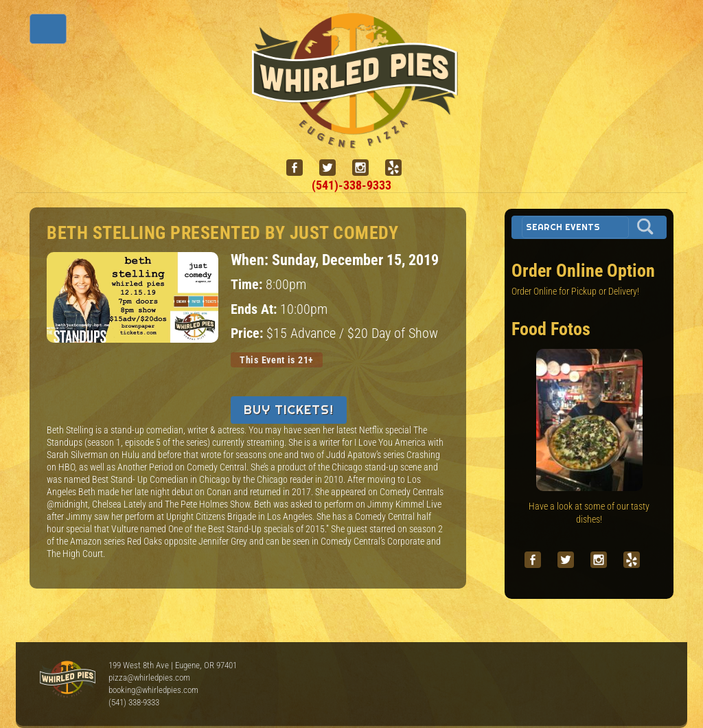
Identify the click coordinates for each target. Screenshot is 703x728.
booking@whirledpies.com (153, 690)
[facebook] (300, 168)
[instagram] (366, 168)
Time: (248, 285)
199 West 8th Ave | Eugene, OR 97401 (173, 665)
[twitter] (333, 168)
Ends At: (255, 309)
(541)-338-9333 (351, 185)
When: (251, 260)
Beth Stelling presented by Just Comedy (222, 233)
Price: (249, 333)
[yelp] (399, 168)
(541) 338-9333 (134, 702)
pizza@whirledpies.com (149, 678)
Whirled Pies (67, 680)
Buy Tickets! (289, 410)
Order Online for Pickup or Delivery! (575, 291)
